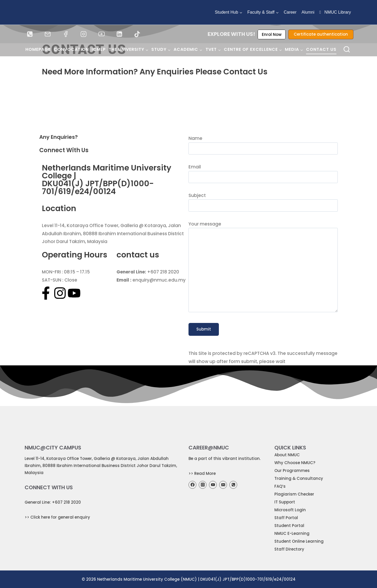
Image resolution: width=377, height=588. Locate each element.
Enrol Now (272, 34)
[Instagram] (84, 34)
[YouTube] (102, 34)
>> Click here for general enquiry (57, 517)
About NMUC (287, 455)
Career (290, 12)
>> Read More (202, 473)
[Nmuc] (188, 110)
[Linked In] (119, 34)
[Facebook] (66, 34)
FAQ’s (280, 486)
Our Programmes (292, 471)
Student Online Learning (299, 541)
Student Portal (289, 526)
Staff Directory (289, 549)
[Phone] (30, 34)
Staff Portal (286, 518)
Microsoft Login (290, 510)
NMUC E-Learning (292, 533)
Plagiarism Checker (294, 494)
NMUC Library (335, 12)
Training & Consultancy (299, 478)
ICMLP (99, 49)
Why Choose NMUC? (295, 463)
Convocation (71, 49)
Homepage (38, 49)
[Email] (48, 34)
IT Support (285, 502)
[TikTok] (137, 34)
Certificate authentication (321, 34)
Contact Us (321, 49)
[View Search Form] (347, 50)
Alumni (308, 12)
